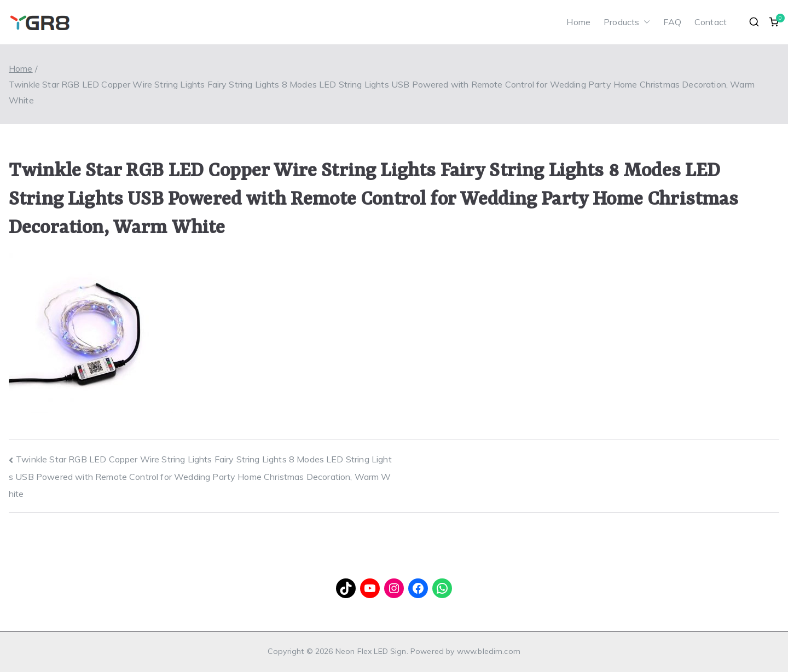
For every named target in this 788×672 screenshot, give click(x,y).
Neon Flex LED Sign (371, 651)
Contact (711, 22)
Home (578, 22)
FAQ (672, 22)
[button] (645, 22)
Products (627, 22)
